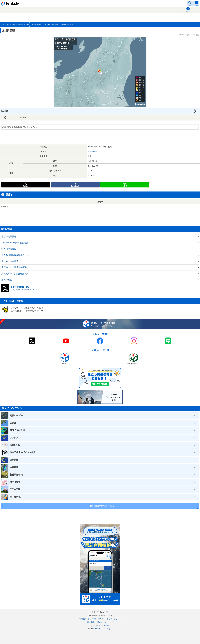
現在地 (188, 11)
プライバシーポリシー (97, 619)
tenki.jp (10, 3)
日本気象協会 (104, 626)
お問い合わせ (101, 622)
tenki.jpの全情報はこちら (102, 506)
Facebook (75, 186)
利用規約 (83, 619)
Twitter (26, 186)
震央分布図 (7, 280)
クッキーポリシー (114, 619)
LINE (125, 186)
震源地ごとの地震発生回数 (14, 267)
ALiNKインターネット (104, 629)
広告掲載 (91, 622)
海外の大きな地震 (10, 261)
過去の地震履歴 (9, 249)
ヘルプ (110, 622)
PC (107, 612)
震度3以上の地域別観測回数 (15, 274)
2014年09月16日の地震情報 (15, 243)
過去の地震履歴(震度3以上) (14, 255)
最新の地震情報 (9, 237)
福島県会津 (92, 152)
